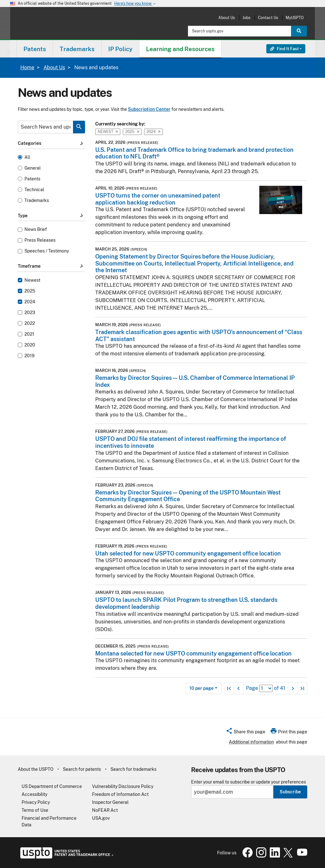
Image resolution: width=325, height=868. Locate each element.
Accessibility (34, 794)
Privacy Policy (36, 802)
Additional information (251, 742)
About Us (227, 18)
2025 (30, 291)
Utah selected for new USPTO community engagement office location (188, 553)
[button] (245, 733)
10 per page (202, 688)
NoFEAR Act (105, 810)
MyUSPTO (295, 18)
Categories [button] (51, 144)
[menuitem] (35, 49)
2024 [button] (153, 132)
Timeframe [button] (51, 266)
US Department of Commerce (52, 786)
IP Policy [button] (120, 49)
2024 (30, 302)
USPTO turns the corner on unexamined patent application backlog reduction (158, 199)
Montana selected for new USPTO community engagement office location (193, 653)
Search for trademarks (133, 769)
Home (27, 67)
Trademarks (37, 201)
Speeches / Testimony (47, 251)
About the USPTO (36, 769)
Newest (32, 280)
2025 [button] (132, 132)
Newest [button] (108, 132)
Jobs (246, 18)
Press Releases (40, 240)
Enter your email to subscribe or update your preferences (249, 782)
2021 (29, 334)
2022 (30, 323)
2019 (30, 356)
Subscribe (290, 792)
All (27, 157)
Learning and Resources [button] (180, 49)
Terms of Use (35, 810)
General (33, 168)
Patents (32, 179)
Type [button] (51, 216)
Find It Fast (284, 49)
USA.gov (101, 818)
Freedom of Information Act (120, 794)
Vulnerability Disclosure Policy (123, 786)
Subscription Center (149, 109)
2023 (30, 313)
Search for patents (82, 769)
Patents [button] (35, 49)
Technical (34, 190)
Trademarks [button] (77, 49)
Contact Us (268, 18)
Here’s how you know (135, 4)
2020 (30, 345)
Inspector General (110, 802)
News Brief (36, 229)
